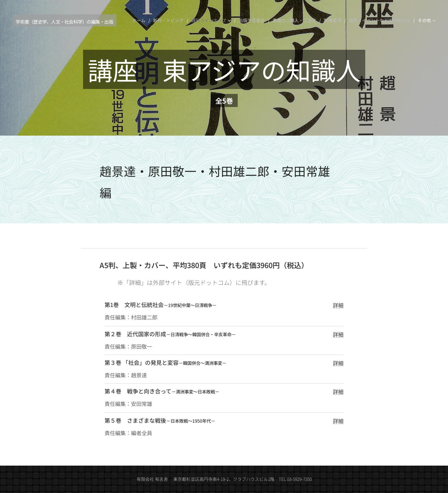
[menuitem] (140, 20)
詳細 (338, 305)
